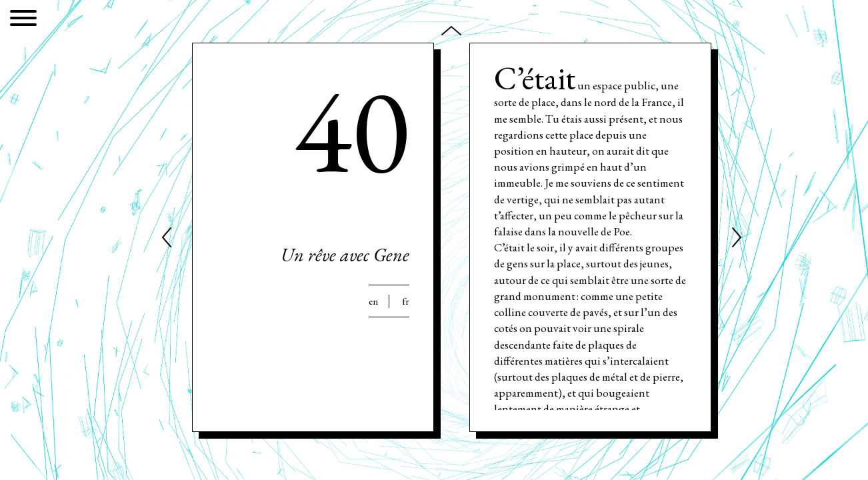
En (373, 301)
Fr (406, 301)
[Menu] (23, 20)
